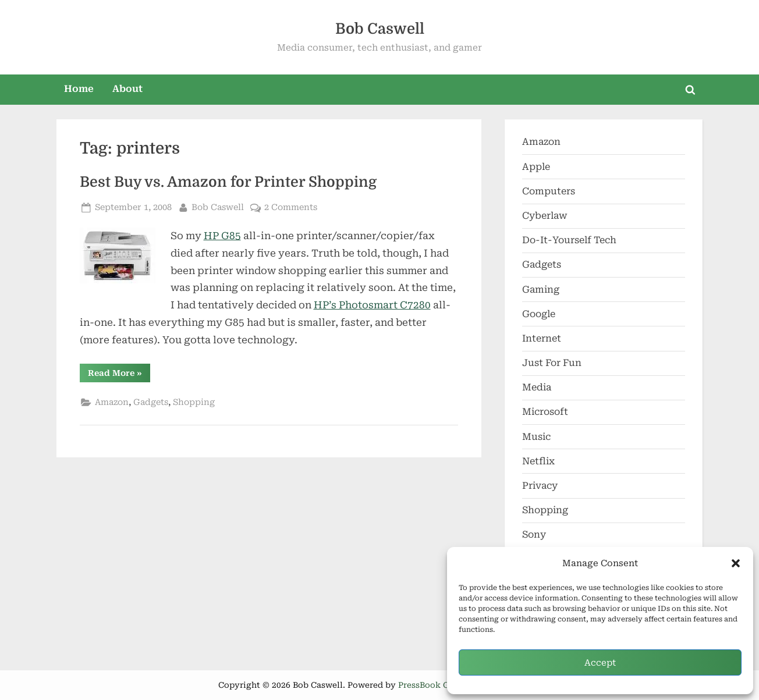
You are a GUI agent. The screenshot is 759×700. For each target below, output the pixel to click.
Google (539, 314)
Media (537, 387)
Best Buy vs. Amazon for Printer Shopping (228, 182)
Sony (534, 534)
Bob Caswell (380, 29)
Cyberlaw (545, 216)
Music (536, 437)
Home (79, 89)
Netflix (538, 461)
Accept (600, 663)
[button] (736, 563)
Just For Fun (552, 363)
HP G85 (222, 236)
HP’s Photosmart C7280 (372, 305)
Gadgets (151, 402)
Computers (549, 191)
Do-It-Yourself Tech (569, 240)
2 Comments (291, 207)
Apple (536, 167)
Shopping (194, 402)
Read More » (119, 375)
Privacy (540, 486)
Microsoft (545, 412)
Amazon (112, 402)
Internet (542, 338)
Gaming (541, 289)
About (127, 89)
